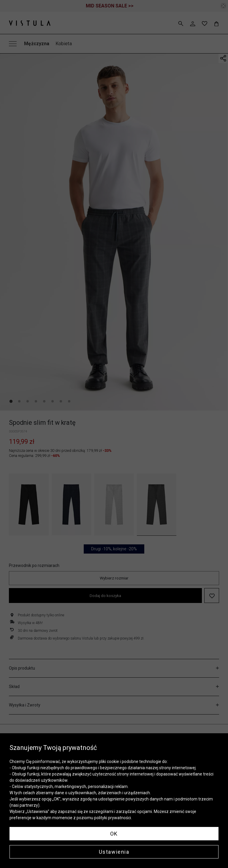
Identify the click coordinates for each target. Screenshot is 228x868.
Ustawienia (114, 852)
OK (114, 834)
